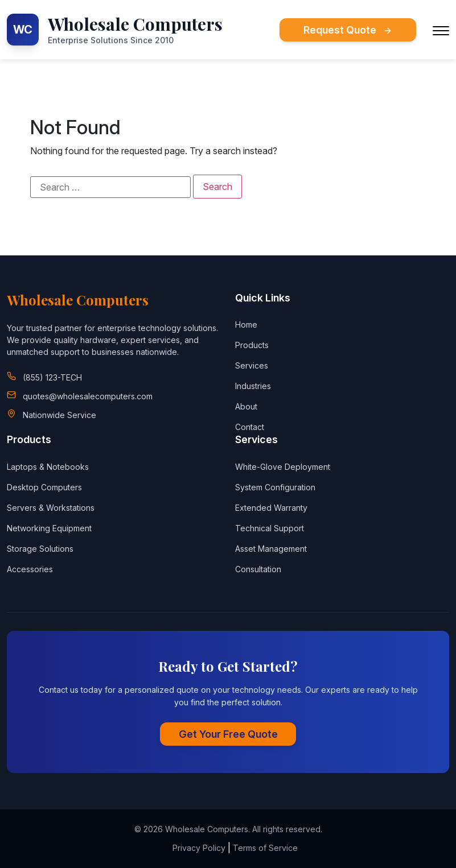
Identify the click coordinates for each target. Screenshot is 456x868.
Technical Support (270, 528)
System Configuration (275, 487)
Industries (253, 386)
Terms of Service (265, 848)
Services (252, 365)
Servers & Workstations (51, 508)
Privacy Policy (199, 848)
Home (246, 325)
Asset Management (271, 549)
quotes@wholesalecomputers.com (88, 396)
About (246, 406)
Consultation (258, 569)
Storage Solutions (40, 549)
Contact (250, 427)
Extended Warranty (271, 508)
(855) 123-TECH (52, 377)
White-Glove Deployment (283, 467)
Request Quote (348, 30)
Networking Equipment (49, 528)
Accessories (30, 569)
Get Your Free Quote (228, 734)
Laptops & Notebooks (48, 467)
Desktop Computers (44, 487)
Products (252, 345)
